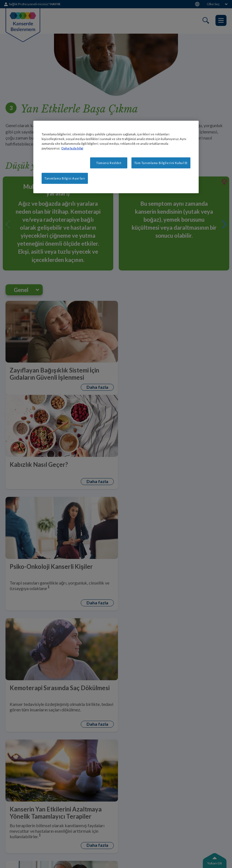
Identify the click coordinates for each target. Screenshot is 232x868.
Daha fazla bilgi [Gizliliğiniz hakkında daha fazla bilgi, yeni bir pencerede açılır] (72, 148)
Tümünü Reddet (109, 163)
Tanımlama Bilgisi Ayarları (65, 178)
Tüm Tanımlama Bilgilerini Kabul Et (161, 163)
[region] (116, 157)
